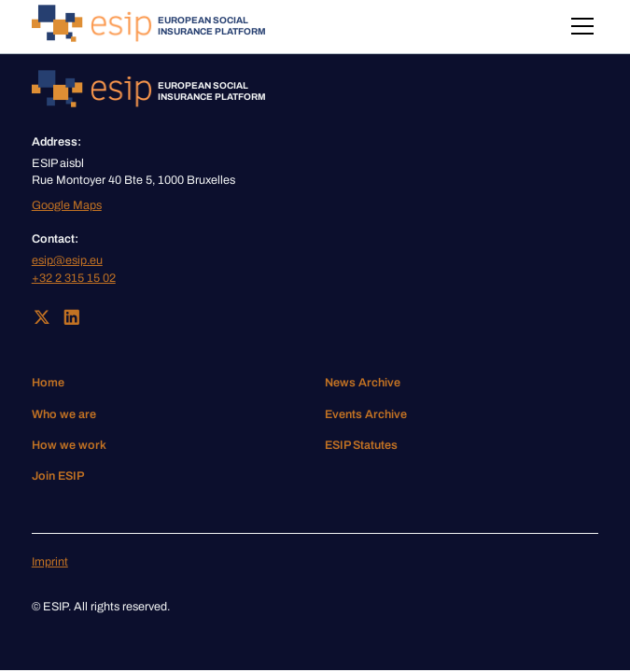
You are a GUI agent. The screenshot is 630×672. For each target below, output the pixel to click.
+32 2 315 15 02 (74, 278)
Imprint (50, 562)
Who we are (64, 414)
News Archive (363, 383)
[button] (579, 26)
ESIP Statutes (361, 445)
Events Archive (366, 414)
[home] (149, 27)
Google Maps (67, 205)
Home (48, 383)
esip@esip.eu (67, 260)
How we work (69, 445)
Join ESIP (58, 476)
